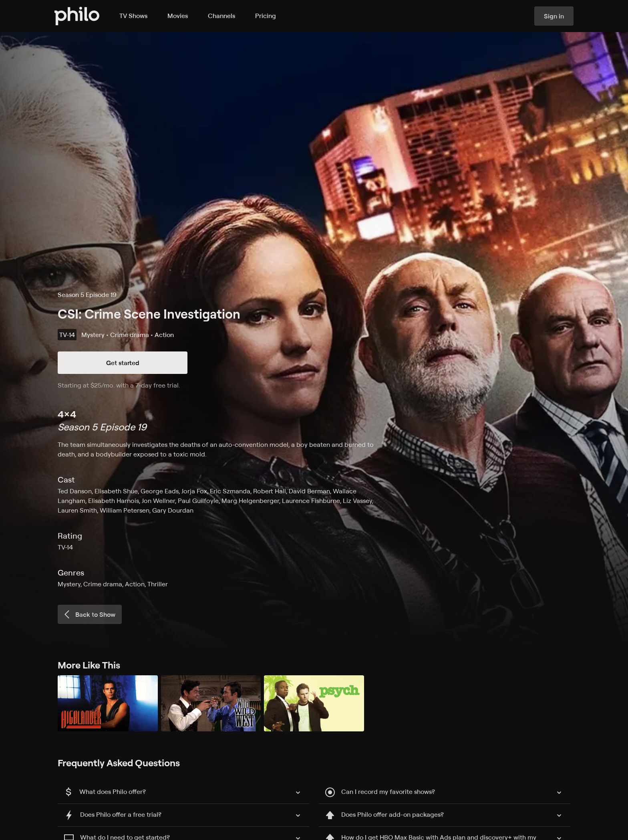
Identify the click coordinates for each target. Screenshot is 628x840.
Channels (221, 16)
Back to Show (89, 614)
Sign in (554, 16)
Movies (178, 16)
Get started (123, 363)
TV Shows (133, 16)
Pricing (266, 16)
